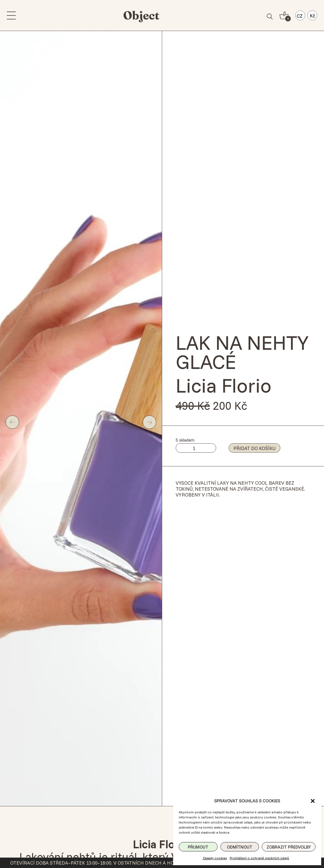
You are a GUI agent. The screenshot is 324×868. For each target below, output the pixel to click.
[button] (313, 801)
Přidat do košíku (254, 448)
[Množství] (196, 448)
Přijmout (198, 847)
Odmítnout (240, 847)
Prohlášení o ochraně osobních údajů (259, 858)
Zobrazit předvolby (289, 847)
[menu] (11, 15)
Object (141, 15)
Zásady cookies (215, 858)
